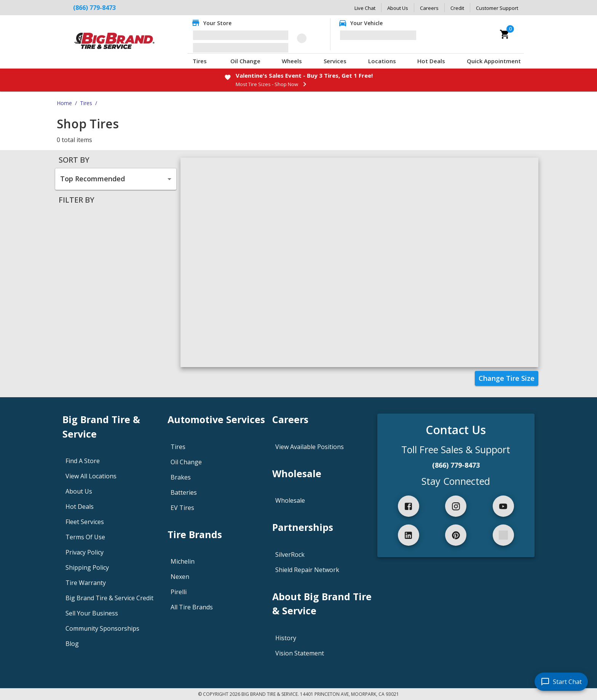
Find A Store (83, 461)
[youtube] (503, 506)
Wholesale (290, 500)
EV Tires (182, 508)
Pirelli (179, 592)
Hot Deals (431, 61)
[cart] (505, 34)
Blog (72, 644)
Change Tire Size (507, 378)
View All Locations (91, 476)
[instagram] (456, 506)
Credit (457, 8)
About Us (398, 8)
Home (64, 103)
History (286, 638)
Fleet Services (85, 522)
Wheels (292, 61)
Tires (200, 61)
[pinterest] (456, 535)
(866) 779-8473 (94, 8)
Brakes (181, 477)
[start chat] (561, 682)
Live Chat (365, 8)
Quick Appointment (494, 61)
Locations (382, 61)
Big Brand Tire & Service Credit (109, 598)
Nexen (180, 577)
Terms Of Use (85, 537)
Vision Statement (300, 653)
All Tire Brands (192, 607)
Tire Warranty (86, 583)
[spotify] (503, 535)
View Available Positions (310, 447)
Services (335, 61)
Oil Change (245, 61)
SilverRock (290, 555)
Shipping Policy (87, 567)
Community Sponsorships (102, 628)
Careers (429, 8)
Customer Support (497, 8)
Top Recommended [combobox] (93, 179)
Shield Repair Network (307, 570)
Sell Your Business (92, 613)
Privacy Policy (85, 552)
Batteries (184, 492)
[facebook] (409, 506)
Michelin (183, 561)
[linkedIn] (409, 535)
